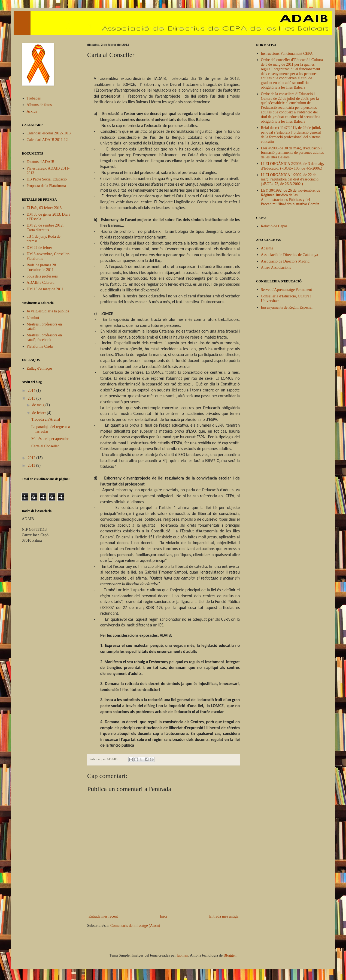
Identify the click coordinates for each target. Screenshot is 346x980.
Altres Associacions (276, 268)
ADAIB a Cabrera (41, 283)
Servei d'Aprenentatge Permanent (287, 290)
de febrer (40, 413)
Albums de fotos (39, 105)
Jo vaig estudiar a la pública (48, 311)
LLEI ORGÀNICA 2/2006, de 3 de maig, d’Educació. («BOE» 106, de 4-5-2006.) (293, 166)
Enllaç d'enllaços (40, 368)
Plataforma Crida (40, 346)
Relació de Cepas (274, 226)
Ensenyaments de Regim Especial (287, 307)
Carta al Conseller (45, 446)
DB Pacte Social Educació (47, 179)
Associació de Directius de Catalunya (290, 255)
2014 (32, 391)
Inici (163, 916)
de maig (39, 405)
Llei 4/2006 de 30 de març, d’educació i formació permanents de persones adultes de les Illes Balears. (292, 153)
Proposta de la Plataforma (46, 186)
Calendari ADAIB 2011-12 (47, 140)
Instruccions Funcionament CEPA (287, 54)
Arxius (32, 111)
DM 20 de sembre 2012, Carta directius (45, 228)
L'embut (33, 318)
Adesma (267, 248)
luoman (183, 955)
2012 (32, 458)
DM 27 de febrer (40, 248)
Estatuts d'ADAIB (41, 162)
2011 (32, 465)
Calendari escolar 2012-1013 (49, 133)
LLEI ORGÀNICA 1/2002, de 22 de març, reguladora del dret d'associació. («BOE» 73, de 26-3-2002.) (290, 180)
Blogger (230, 955)
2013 (32, 398)
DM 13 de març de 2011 (45, 289)
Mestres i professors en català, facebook (44, 337)
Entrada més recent (103, 916)
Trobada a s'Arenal (46, 419)
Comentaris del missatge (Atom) (135, 926)
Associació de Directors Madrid (285, 261)
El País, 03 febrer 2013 (44, 208)
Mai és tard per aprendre (50, 439)
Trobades (34, 98)
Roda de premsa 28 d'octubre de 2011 (41, 267)
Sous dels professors (42, 276)
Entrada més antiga (224, 916)
